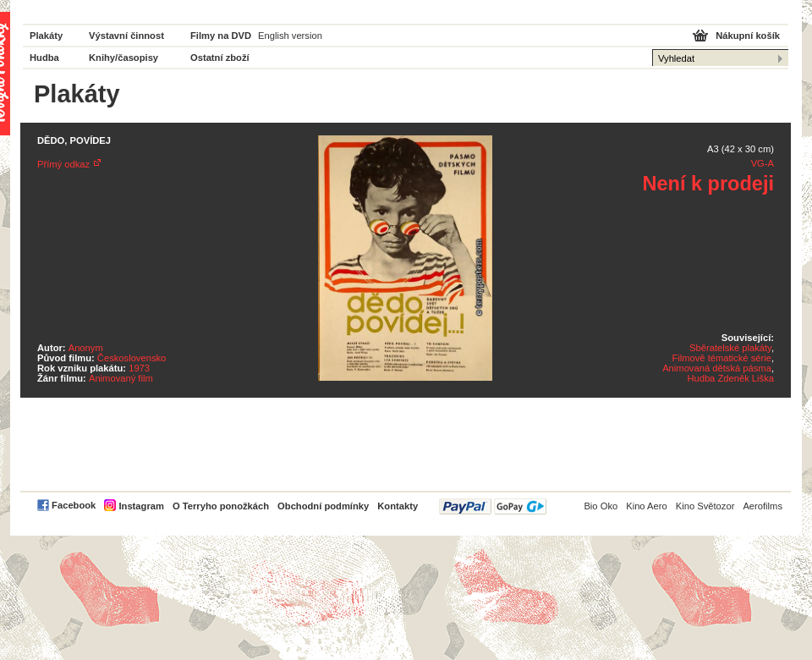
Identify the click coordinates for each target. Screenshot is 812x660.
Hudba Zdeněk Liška (730, 378)
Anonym (86, 348)
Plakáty (46, 36)
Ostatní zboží (220, 58)
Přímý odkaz (63, 164)
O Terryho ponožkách (221, 506)
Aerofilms (763, 506)
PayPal (493, 506)
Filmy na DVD (221, 36)
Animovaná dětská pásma (717, 368)
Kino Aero (647, 506)
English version (290, 36)
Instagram (141, 506)
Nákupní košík (748, 36)
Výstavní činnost (126, 36)
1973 (139, 368)
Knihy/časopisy (123, 58)
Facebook (74, 505)
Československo (132, 358)
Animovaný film (121, 378)
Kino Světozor (705, 506)
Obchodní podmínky (323, 506)
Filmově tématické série (721, 358)
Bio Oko (601, 506)
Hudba (44, 58)
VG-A (763, 163)
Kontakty (398, 506)
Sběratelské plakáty (730, 348)
